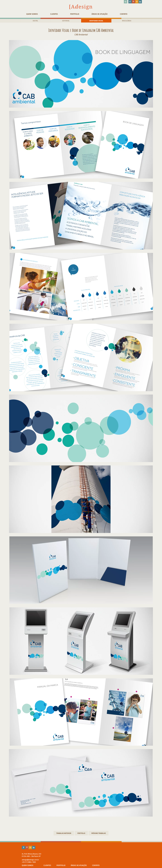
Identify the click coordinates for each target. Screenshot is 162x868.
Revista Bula (99, 834)
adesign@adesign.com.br (27, 860)
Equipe (64, 860)
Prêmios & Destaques (69, 863)
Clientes (55, 14)
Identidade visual (97, 21)
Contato (134, 14)
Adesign (64, 857)
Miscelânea (129, 21)
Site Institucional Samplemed (64, 834)
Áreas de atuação (107, 14)
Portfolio (79, 14)
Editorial (65, 21)
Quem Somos (30, 14)
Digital (33, 21)
